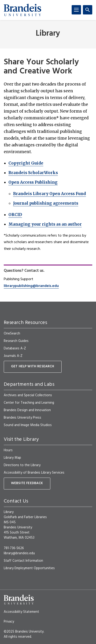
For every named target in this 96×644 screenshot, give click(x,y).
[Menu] (76, 10)
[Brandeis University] (22, 10)
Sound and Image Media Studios (28, 425)
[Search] (88, 10)
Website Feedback (27, 483)
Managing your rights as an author (45, 224)
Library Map (12, 458)
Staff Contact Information (23, 561)
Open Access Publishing (33, 182)
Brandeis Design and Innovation (27, 410)
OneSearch (12, 334)
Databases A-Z (15, 348)
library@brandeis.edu (19, 553)
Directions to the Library (22, 465)
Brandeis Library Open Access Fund (50, 194)
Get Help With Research (33, 367)
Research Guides (16, 341)
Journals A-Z (13, 356)
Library (48, 34)
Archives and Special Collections (28, 395)
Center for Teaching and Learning (29, 403)
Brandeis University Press (22, 418)
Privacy (9, 622)
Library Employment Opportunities (29, 568)
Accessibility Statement (21, 612)
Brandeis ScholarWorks (33, 173)
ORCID (15, 215)
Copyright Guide (26, 163)
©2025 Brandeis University (24, 632)
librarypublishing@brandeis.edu (31, 286)
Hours (8, 450)
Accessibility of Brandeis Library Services (34, 473)
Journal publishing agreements (46, 203)
